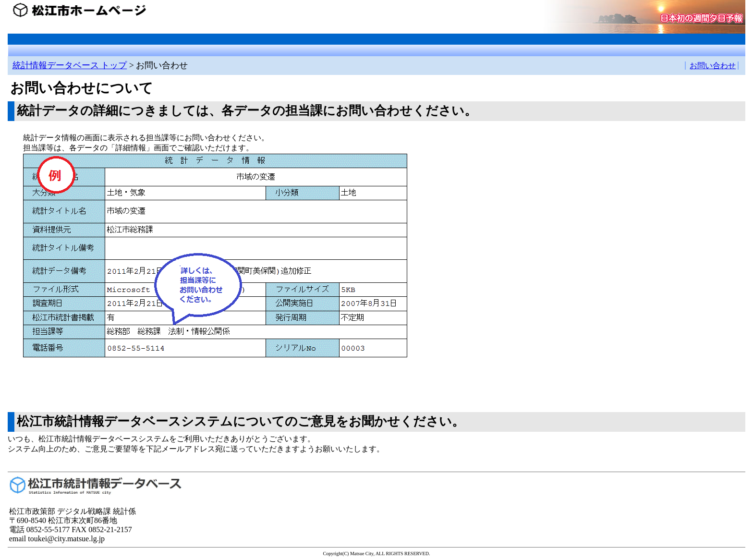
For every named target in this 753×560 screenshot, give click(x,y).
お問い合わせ (713, 66)
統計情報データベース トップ (70, 65)
